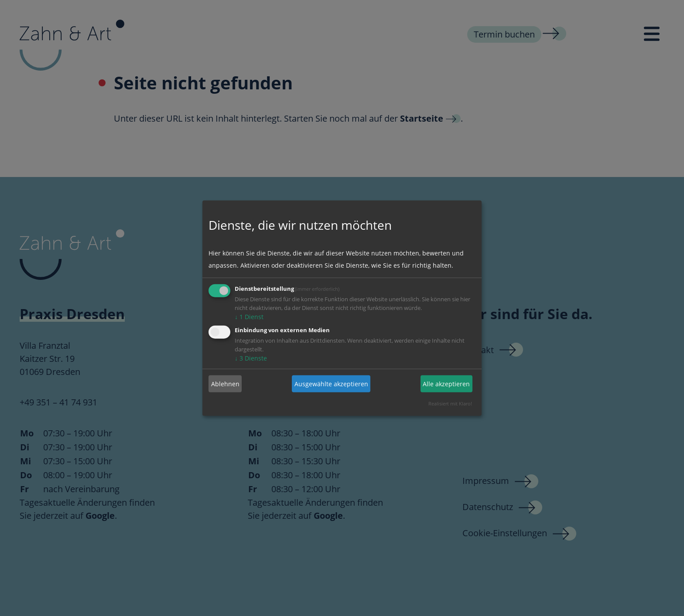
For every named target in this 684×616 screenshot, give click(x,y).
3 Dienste (251, 358)
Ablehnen (225, 383)
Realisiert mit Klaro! (450, 403)
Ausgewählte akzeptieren (331, 383)
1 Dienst (249, 317)
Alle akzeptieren (446, 383)
